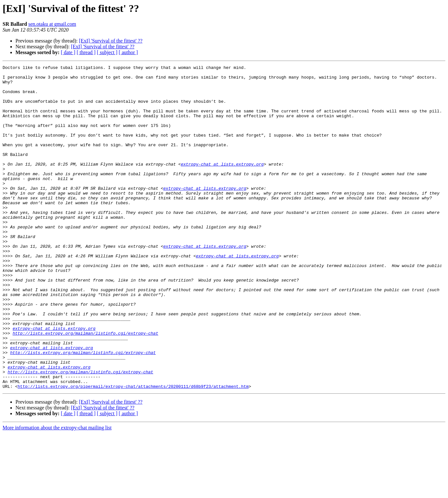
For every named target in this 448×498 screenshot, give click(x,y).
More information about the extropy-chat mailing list (57, 492)
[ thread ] (86, 52)
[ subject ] (107, 52)
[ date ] (68, 52)
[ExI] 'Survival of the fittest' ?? (111, 41)
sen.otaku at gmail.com (52, 24)
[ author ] (128, 52)
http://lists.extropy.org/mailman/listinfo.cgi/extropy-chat (85, 387)
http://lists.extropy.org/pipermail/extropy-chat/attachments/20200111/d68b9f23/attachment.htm (133, 451)
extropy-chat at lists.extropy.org (222, 184)
